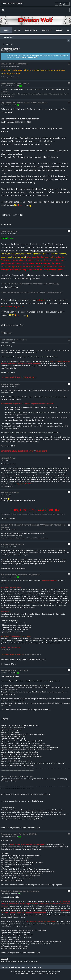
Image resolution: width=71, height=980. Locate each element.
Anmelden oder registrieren (12, 4)
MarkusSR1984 (5, 66)
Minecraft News (8, 458)
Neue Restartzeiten (10, 493)
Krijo (2, 460)
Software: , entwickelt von (35, 973)
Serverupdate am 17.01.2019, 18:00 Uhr (19, 834)
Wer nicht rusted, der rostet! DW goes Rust (21, 575)
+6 (20, 86)
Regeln (59, 30)
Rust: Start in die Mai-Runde (14, 340)
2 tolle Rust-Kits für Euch (12, 544)
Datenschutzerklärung (9, 967)
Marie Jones (4, 105)
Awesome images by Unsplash (53, 971)
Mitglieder (47, 30)
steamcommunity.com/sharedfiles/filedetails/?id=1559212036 (29, 292)
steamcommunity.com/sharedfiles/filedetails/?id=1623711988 (29, 284)
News (6, 30)
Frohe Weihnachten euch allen (15, 84)
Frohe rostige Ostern (10, 384)
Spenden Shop (31, 30)
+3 (20, 837)
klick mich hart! (5, 650)
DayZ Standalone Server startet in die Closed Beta (24, 103)
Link (25, 568)
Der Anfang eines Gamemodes (15, 64)
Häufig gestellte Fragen (34, 967)
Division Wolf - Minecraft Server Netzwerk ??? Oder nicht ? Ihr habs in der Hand (25, 538)
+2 (18, 673)
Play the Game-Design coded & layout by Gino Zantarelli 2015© (27, 971)
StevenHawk (4, 673)
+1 (18, 105)
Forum (17, 30)
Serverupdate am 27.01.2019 (14, 670)
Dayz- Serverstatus (10, 231)
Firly (2, 495)
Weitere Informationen (30, 57)
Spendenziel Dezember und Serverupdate (20, 891)
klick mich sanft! (31, 655)
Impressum (21, 967)
